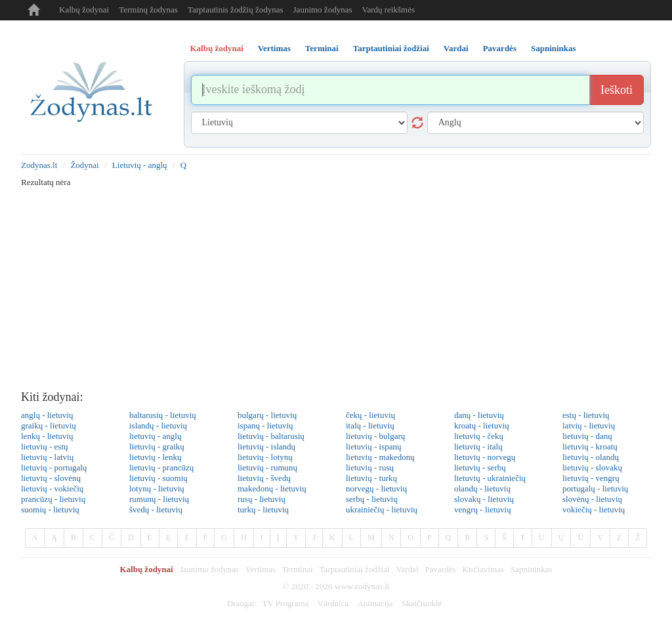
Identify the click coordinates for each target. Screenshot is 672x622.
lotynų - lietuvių (157, 488)
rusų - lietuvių (262, 499)
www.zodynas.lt (362, 586)
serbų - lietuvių (372, 499)
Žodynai (84, 165)
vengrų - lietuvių (483, 509)
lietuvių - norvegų (485, 457)
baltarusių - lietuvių (163, 415)
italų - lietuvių (370, 425)
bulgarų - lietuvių (267, 415)
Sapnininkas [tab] (554, 48)
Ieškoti (617, 90)
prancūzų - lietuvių (53, 499)
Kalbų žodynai (84, 10)
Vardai (408, 569)
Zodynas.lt (39, 165)
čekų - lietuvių (370, 415)
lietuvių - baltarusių (271, 436)
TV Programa (285, 603)
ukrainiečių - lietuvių (382, 509)
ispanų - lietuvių (265, 425)
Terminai (298, 569)
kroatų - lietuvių (482, 425)
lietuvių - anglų (155, 436)
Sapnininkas (532, 569)
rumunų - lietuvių (159, 499)
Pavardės (441, 569)
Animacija (375, 603)
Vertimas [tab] (274, 48)
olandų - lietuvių (482, 488)
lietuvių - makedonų (380, 457)
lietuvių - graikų (157, 446)
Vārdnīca (333, 603)
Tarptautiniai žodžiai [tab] (391, 48)
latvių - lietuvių (589, 425)
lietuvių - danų (587, 436)
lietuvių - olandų (591, 457)
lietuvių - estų (45, 446)
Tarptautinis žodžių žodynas (236, 10)
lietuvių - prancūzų (161, 467)
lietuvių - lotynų (265, 457)
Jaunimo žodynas (323, 10)
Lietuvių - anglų (140, 165)
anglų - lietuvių (47, 415)
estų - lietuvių (586, 415)
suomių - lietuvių (50, 509)
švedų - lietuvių (156, 509)
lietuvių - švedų (264, 478)
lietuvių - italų (478, 446)
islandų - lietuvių (158, 425)
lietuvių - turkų (371, 478)
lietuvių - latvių (47, 457)
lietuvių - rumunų (267, 467)
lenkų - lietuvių (47, 436)
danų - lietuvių (479, 415)
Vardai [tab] (456, 48)
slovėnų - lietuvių (592, 499)
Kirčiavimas (483, 569)
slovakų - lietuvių (484, 499)
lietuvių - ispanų (374, 446)
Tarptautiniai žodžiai (355, 569)
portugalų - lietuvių (595, 488)
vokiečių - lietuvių (594, 509)
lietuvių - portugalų (54, 467)
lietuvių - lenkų (155, 457)
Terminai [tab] (322, 48)
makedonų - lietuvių (272, 488)
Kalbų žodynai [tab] (217, 48)
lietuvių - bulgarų (375, 436)
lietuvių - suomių (158, 478)
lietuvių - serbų (480, 467)
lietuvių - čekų (479, 436)
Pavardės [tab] (500, 48)
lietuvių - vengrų (591, 478)
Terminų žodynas (148, 10)
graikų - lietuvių (49, 425)
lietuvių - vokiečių (52, 488)
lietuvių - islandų (266, 446)
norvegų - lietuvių (376, 488)
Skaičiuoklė (422, 603)
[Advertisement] (336, 286)
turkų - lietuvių (263, 509)
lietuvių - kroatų (590, 446)
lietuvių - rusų (370, 467)
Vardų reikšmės (388, 10)
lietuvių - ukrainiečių (490, 478)
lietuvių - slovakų (592, 467)
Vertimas (261, 569)
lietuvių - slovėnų (51, 478)
